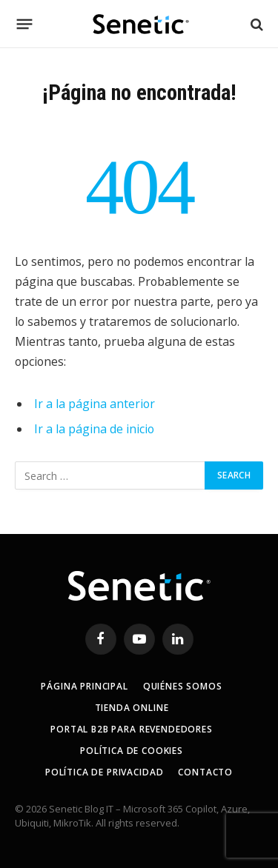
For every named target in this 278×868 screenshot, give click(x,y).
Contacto (205, 772)
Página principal (84, 686)
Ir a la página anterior (95, 404)
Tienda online (132, 708)
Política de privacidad (104, 772)
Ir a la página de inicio (94, 429)
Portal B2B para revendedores (132, 729)
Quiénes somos (183, 686)
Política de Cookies (132, 751)
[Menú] (25, 24)
